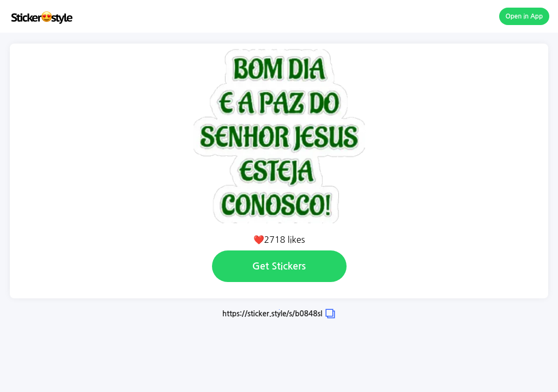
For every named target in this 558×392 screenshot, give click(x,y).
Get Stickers (279, 266)
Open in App (524, 16)
